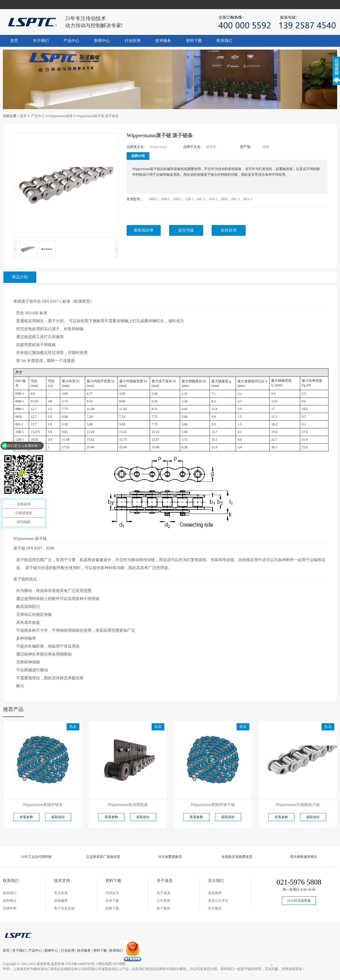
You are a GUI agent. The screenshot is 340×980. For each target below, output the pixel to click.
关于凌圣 (163, 893)
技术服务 (163, 41)
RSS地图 (119, 964)
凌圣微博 (215, 893)
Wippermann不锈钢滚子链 (298, 805)
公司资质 (163, 901)
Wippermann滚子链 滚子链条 (98, 116)
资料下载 (194, 41)
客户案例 (163, 908)
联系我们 (224, 41)
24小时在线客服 (299, 901)
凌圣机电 (43, 964)
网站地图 (105, 964)
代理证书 (112, 893)
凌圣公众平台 (218, 901)
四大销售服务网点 (304, 857)
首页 (14, 41)
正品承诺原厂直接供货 (103, 857)
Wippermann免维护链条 (43, 805)
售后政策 (61, 893)
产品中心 (71, 41)
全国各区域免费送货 (237, 857)
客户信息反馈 (64, 908)
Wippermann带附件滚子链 (213, 805)
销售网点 (10, 901)
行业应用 (133, 41)
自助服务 (61, 901)
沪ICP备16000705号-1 (81, 964)
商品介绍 (20, 277)
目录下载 (112, 901)
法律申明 (10, 908)
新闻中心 (102, 41)
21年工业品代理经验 (36, 857)
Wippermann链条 (61, 116)
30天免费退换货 (170, 857)
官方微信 (215, 908)
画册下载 (112, 908)
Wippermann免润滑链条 (128, 805)
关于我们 (41, 41)
